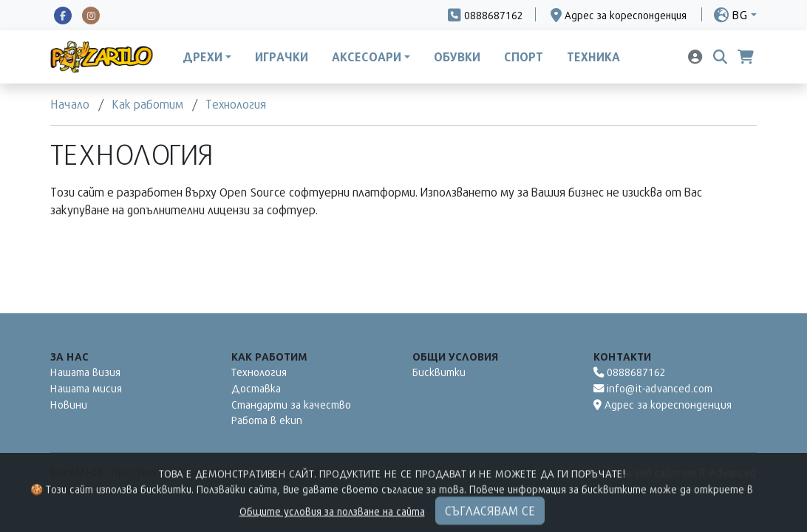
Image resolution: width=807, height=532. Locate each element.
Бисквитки (439, 372)
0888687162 (630, 372)
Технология (259, 372)
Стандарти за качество (291, 405)
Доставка (256, 388)
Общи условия (456, 357)
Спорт (524, 57)
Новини (69, 405)
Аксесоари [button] (367, 57)
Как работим (269, 357)
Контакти (622, 357)
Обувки (457, 57)
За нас (69, 357)
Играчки (282, 57)
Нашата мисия (86, 388)
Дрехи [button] (202, 57)
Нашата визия (85, 372)
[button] (735, 14)
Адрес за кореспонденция (663, 405)
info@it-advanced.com (653, 388)
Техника (593, 57)
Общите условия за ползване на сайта (332, 524)
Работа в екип (267, 420)
